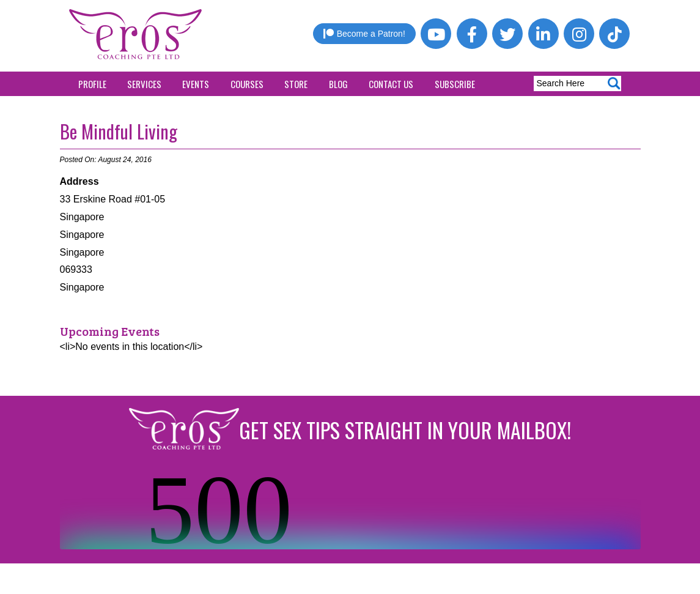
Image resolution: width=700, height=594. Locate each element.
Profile (92, 84)
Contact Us (391, 84)
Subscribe (455, 84)
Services (144, 84)
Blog (338, 84)
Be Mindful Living (119, 131)
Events (196, 84)
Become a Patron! (364, 34)
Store (296, 84)
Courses (247, 84)
